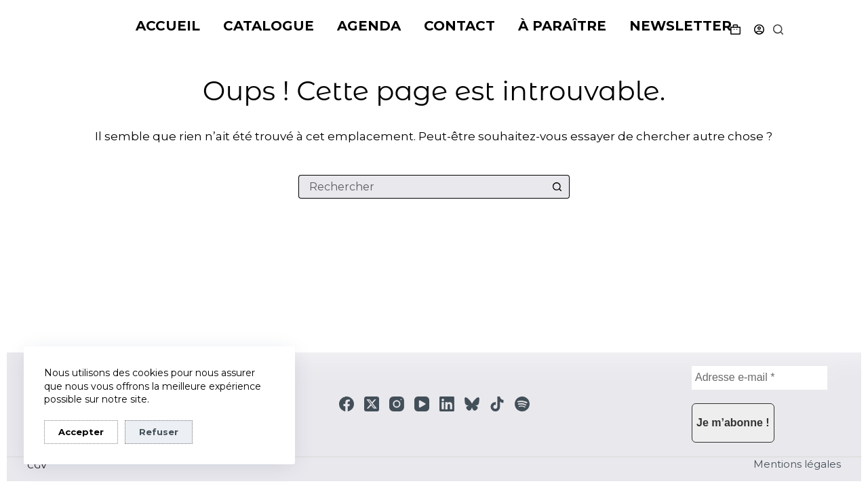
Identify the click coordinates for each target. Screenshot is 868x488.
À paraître (562, 26)
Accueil (168, 26)
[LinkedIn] (447, 404)
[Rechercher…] (422, 187)
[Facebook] (347, 404)
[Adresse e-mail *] (759, 378)
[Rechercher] (778, 29)
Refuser (159, 432)
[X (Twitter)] (372, 404)
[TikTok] (497, 404)
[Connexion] (759, 29)
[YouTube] (422, 404)
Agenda (369, 26)
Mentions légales (797, 464)
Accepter (81, 432)
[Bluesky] (472, 404)
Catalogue (269, 26)
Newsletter (680, 26)
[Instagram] (397, 404)
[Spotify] (522, 404)
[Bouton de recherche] (558, 187)
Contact (459, 26)
